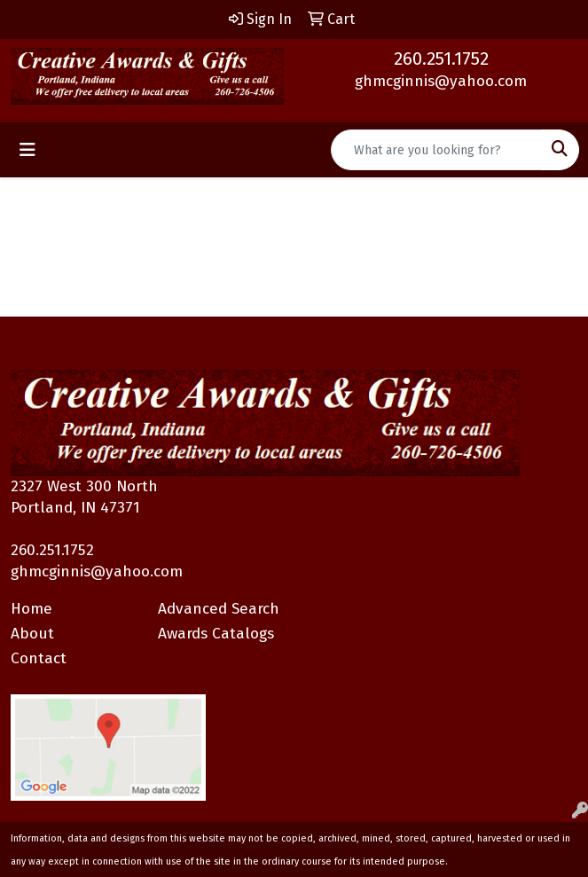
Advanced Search (219, 609)
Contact (39, 658)
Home (31, 609)
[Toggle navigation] (27, 150)
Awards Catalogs (216, 634)
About (32, 634)
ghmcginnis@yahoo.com (441, 81)
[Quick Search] (436, 150)
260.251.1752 (441, 59)
